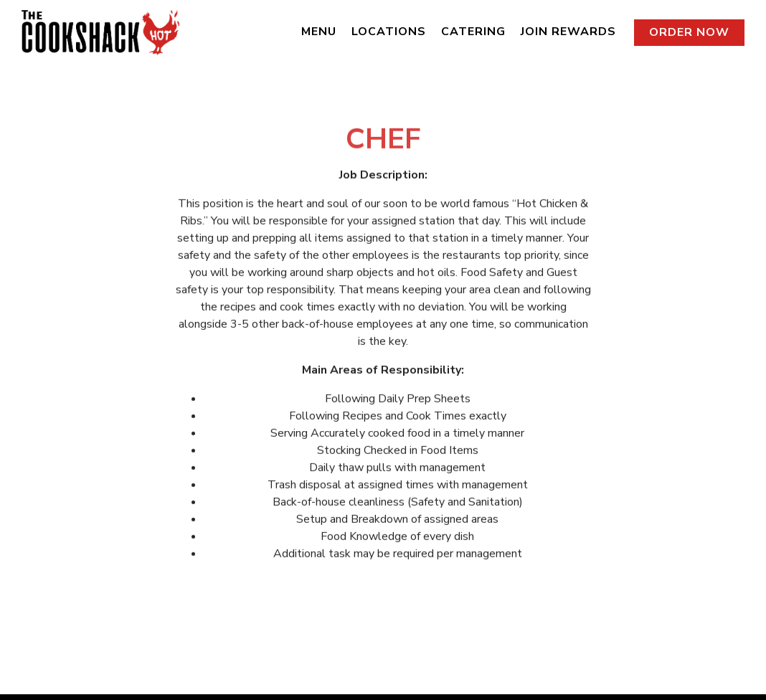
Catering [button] (473, 32)
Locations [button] (389, 32)
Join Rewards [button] (568, 32)
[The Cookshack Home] (100, 32)
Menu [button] (319, 32)
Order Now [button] (689, 32)
